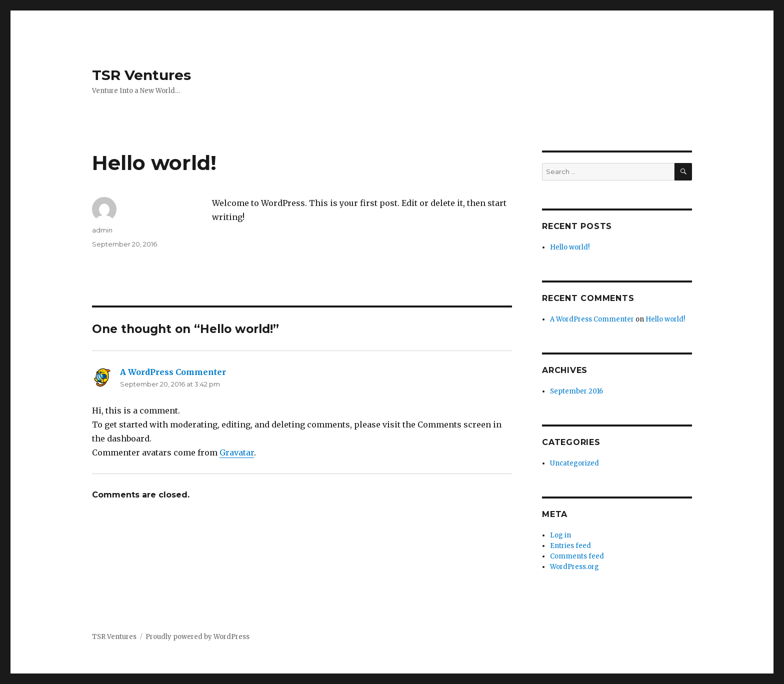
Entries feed (570, 546)
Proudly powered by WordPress (197, 637)
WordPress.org (574, 567)
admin (102, 230)
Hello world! (570, 247)
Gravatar (237, 452)
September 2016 (576, 391)
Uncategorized (574, 463)
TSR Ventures (141, 75)
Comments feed (577, 556)
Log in (560, 535)
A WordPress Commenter (173, 372)
